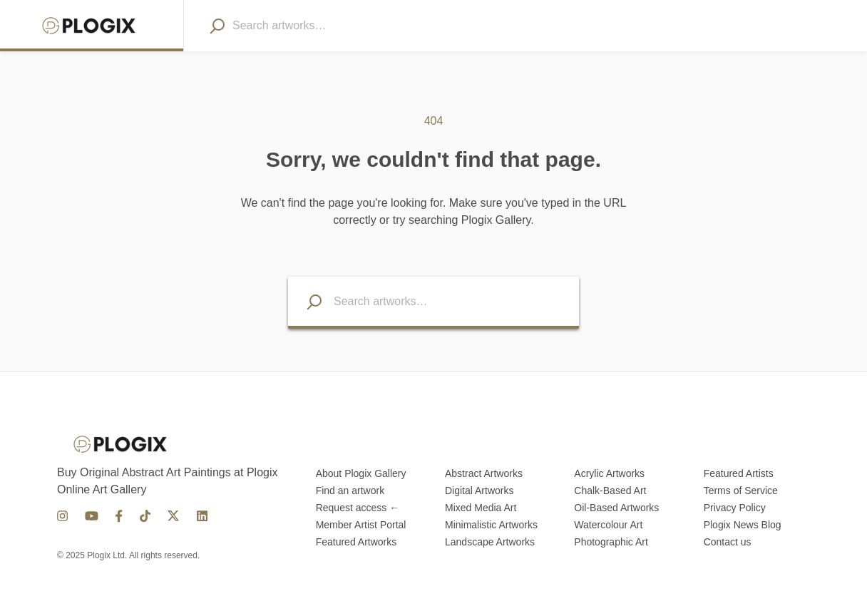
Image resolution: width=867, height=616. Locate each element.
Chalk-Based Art (610, 491)
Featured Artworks (356, 542)
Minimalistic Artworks (491, 525)
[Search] (217, 26)
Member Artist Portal (361, 525)
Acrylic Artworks (609, 473)
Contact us (728, 542)
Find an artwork (350, 491)
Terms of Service (741, 491)
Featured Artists (739, 473)
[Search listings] (305, 301)
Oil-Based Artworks (616, 508)
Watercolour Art (608, 525)
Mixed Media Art (481, 508)
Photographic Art (611, 542)
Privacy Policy (735, 508)
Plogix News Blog (743, 525)
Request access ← (358, 508)
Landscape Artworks (490, 542)
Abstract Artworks (484, 473)
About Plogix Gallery (361, 473)
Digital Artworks (479, 491)
